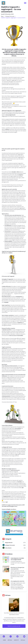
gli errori (19, 199)
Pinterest (20, 73)
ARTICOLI (10, 640)
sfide (12, 122)
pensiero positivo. (15, 84)
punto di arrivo (12, 218)
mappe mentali (7, 69)
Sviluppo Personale (10, 16)
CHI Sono (23, 640)
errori (21, 398)
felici (17, 569)
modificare (4, 208)
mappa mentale (18, 93)
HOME (4, 640)
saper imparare (5, 201)
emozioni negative (14, 235)
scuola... (13, 564)
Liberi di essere (16, 247)
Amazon (22, 71)
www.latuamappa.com (11, 618)
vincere (23, 194)
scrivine (11, 281)
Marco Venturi (10, 60)
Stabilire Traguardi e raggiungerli (10, 80)
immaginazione (8, 389)
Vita (23, 581)
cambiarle (13, 246)
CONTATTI (16, 640)
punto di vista (11, 124)
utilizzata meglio (21, 228)
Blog (2, 16)
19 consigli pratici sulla (16, 581)
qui (9, 74)
